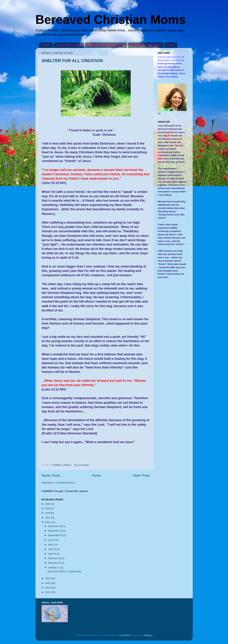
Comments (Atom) (66, 483)
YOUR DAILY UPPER (69, 45)
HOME (46, 45)
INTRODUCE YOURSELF (146, 45)
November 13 (55, 531)
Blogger (148, 635)
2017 (48, 518)
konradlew (125, 635)
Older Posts (141, 475)
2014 (48, 583)
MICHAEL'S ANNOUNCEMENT (106, 45)
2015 (48, 578)
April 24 (52, 554)
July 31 (52, 540)
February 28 (55, 558)
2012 (48, 592)
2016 (48, 522)
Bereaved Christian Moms (111, 20)
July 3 (51, 545)
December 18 (55, 526)
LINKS (171, 45)
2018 (48, 513)
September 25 (56, 535)
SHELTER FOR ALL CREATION (72, 61)
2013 (48, 588)
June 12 (53, 549)
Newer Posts (51, 475)
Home (96, 475)
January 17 (54, 568)
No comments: (82, 465)
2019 (48, 508)
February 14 (55, 563)
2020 (48, 504)
